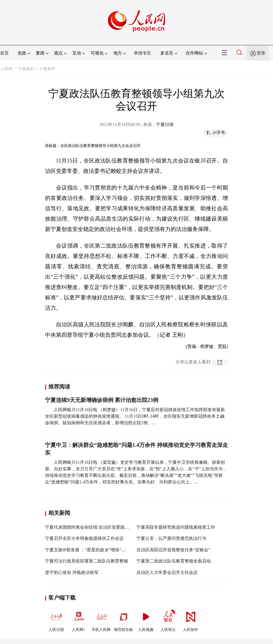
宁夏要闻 (47, 69)
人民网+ (79, 619)
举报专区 (143, 53)
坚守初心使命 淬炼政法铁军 (72, 572)
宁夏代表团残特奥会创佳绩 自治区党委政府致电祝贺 (96, 527)
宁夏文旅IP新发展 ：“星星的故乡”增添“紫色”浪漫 (93, 550)
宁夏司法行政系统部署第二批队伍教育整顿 (87, 561)
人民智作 (191, 619)
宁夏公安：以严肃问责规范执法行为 (171, 538)
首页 (4, 53)
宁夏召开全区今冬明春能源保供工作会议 (84, 538)
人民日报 (56, 619)
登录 (261, 53)
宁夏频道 (26, 69)
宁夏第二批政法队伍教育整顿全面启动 (174, 561)
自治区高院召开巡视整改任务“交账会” (173, 550)
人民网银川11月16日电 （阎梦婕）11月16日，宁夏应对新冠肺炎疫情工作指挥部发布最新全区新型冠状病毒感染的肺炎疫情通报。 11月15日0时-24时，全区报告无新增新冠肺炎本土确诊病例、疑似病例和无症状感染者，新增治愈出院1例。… (135, 416)
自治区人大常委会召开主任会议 (167, 572)
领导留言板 (123, 619)
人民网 (7, 69)
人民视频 (146, 619)
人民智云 (168, 619)
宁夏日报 (165, 124)
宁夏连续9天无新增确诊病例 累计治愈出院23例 (102, 400)
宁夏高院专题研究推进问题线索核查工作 (176, 527)
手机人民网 (101, 619)
